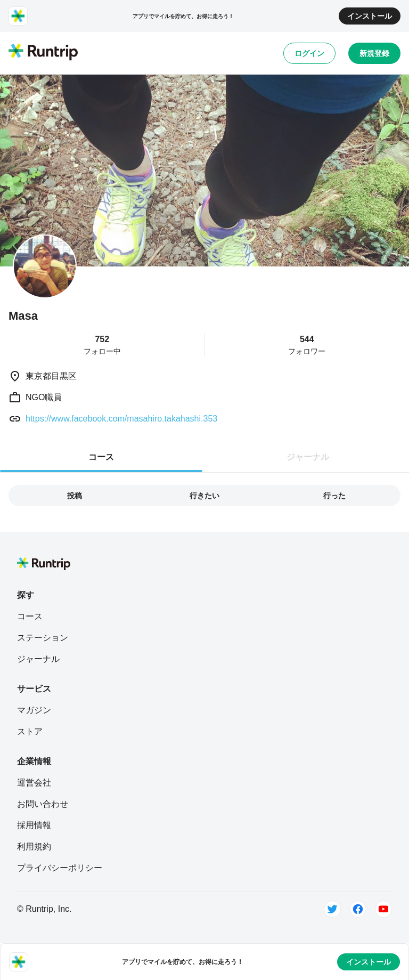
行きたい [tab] (204, 496)
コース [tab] (101, 457)
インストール (370, 16)
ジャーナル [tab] (308, 457)
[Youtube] (383, 909)
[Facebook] (358, 909)
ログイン (309, 53)
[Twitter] (332, 909)
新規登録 (374, 53)
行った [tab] (334, 496)
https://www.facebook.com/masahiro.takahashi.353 (121, 419)
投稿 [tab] (75, 496)
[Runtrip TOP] (43, 53)
